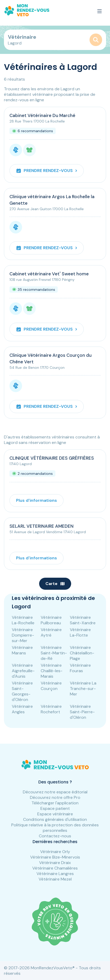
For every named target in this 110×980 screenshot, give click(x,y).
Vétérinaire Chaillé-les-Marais (52, 671)
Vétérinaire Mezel (55, 879)
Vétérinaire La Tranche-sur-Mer (83, 689)
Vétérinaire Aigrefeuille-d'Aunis (23, 671)
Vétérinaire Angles (22, 709)
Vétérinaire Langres (55, 874)
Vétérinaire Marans (22, 650)
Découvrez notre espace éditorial (55, 792)
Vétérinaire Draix (55, 863)
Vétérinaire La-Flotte (80, 632)
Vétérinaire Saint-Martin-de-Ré (54, 653)
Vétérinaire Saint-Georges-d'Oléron (22, 691)
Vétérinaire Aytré (51, 632)
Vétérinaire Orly (55, 852)
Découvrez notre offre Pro (55, 797)
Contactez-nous (55, 836)
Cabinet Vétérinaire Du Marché (42, 115)
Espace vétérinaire (55, 814)
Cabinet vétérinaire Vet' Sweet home (49, 274)
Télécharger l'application (55, 803)
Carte (55, 584)
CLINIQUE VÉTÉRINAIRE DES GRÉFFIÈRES (52, 458)
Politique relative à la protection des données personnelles (55, 828)
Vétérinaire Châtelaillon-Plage (82, 653)
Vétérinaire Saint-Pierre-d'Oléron (82, 712)
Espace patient (55, 808)
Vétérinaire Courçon (51, 686)
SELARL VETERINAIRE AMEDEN (41, 526)
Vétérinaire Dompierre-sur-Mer (23, 635)
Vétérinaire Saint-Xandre (83, 620)
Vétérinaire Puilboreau (51, 620)
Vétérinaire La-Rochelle (23, 620)
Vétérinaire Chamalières (55, 868)
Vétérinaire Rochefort (51, 709)
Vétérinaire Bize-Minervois (55, 857)
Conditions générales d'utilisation (55, 819)
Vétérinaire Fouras (80, 668)
